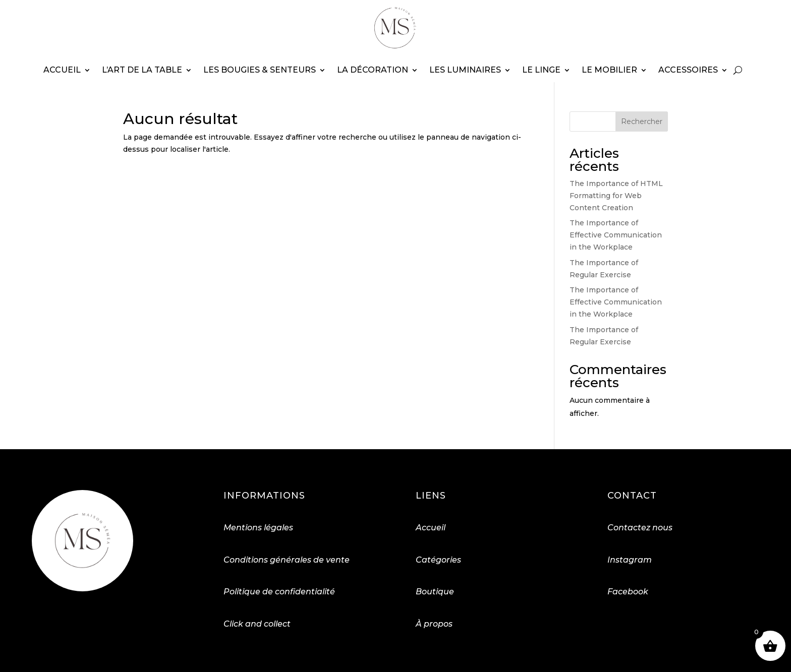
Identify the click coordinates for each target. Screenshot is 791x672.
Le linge (541, 70)
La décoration (373, 70)
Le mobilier (609, 70)
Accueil (62, 70)
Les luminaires (465, 70)
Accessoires (688, 70)
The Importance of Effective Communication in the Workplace (616, 235)
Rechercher (642, 121)
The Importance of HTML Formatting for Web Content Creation (616, 196)
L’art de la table (142, 70)
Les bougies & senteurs (260, 70)
